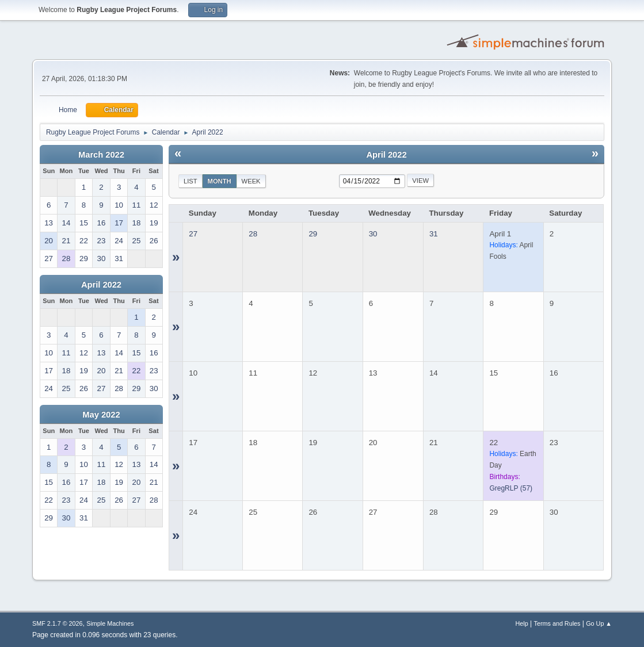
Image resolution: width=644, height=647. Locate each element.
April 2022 (101, 285)
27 (193, 234)
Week (251, 181)
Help (522, 623)
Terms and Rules (557, 623)
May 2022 (101, 415)
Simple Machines (110, 623)
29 (313, 234)
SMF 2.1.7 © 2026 (58, 623)
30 (373, 234)
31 (434, 234)
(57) (511, 488)
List (190, 181)
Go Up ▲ (599, 623)
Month (220, 181)
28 (253, 234)
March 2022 (101, 155)
